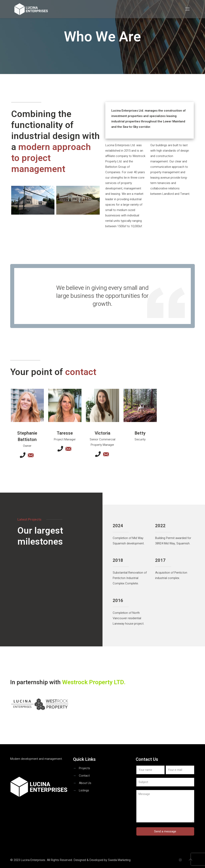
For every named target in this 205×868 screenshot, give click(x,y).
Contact (84, 776)
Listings (84, 790)
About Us (85, 783)
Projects (84, 768)
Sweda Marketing (119, 860)
